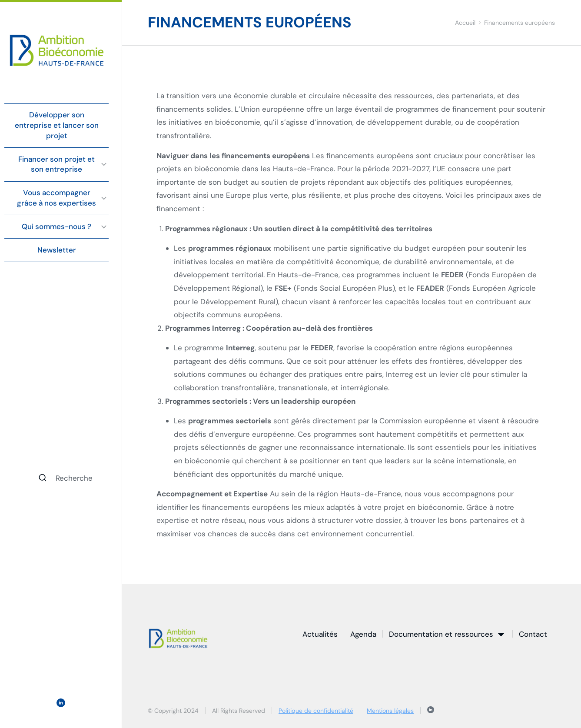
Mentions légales (390, 711)
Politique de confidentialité (316, 711)
